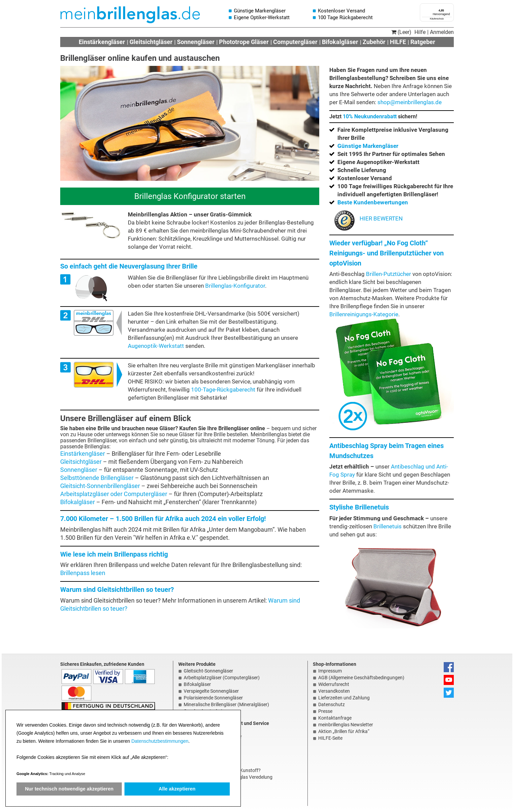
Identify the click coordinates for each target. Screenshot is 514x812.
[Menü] (450, 7)
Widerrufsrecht (334, 684)
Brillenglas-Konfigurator (235, 286)
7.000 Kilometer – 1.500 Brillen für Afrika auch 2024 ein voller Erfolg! (163, 519)
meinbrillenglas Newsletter (346, 725)
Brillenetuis (388, 526)
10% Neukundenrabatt (370, 116)
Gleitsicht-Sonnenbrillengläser (100, 486)
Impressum (330, 671)
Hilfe (420, 32)
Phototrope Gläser (244, 42)
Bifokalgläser (340, 42)
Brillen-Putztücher (389, 274)
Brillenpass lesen (83, 573)
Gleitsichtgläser (151, 42)
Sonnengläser (196, 42)
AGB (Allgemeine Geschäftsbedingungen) (361, 678)
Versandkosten (334, 691)
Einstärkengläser (102, 42)
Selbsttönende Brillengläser (97, 478)
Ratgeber (423, 42)
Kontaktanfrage (335, 718)
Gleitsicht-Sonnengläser (208, 671)
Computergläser (295, 42)
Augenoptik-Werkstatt (156, 346)
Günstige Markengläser (368, 146)
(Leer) (401, 32)
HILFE (398, 42)
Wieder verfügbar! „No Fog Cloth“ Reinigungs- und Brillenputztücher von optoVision (387, 253)
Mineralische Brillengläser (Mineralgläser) (226, 704)
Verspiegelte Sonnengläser (211, 691)
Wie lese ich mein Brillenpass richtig (114, 554)
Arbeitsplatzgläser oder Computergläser (114, 494)
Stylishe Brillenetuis (359, 507)
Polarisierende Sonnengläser (213, 698)
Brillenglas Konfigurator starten (190, 196)
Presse (325, 711)
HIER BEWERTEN (369, 218)
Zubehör (374, 42)
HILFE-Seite (330, 738)
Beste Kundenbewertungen (373, 202)
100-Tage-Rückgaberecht (223, 390)
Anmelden (442, 32)
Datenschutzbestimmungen (160, 741)
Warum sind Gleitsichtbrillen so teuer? (117, 590)
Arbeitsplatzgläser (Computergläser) (222, 678)
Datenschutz (332, 704)
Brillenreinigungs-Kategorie (364, 314)
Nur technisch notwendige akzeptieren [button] (69, 789)
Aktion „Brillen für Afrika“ (344, 731)
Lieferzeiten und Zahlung (344, 698)
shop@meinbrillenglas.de (410, 102)
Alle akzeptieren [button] (177, 789)
